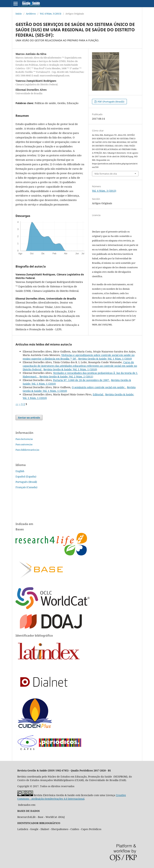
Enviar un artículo (29, 418)
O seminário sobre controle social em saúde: (99, 387)
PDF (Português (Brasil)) (111, 102)
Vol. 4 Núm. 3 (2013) (51, 14)
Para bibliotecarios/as (27, 450)
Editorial (98, 394)
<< (17, 404)
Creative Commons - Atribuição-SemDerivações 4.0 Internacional (72, 797)
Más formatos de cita (106, 174)
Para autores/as (24, 444)
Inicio (19, 14)
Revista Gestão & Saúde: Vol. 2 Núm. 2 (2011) (66, 377)
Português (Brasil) (26, 482)
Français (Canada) (26, 487)
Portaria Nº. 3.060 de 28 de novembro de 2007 (81, 380)
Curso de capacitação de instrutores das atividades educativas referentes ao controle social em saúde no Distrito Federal (80, 366)
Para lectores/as (24, 439)
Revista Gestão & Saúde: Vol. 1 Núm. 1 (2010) (105, 359)
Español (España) (26, 476)
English (20, 471)
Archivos (31, 14)
